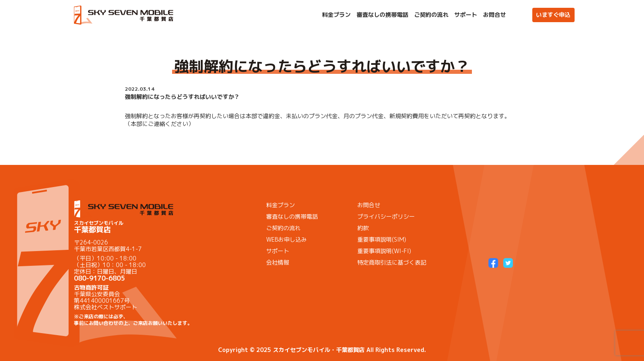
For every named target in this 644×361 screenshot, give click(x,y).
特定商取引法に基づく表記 (392, 262)
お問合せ (494, 15)
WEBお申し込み (286, 239)
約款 (363, 228)
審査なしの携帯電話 (382, 15)
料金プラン (336, 15)
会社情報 (278, 262)
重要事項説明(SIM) (382, 239)
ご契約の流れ (431, 15)
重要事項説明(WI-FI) (384, 251)
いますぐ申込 (553, 15)
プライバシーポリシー (386, 216)
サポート (466, 15)
